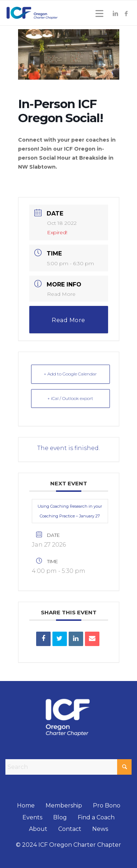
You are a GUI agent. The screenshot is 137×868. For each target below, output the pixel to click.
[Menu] (98, 13)
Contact (70, 829)
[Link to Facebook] (126, 14)
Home (26, 805)
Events (32, 817)
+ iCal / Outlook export (70, 398)
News (100, 829)
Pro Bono (107, 805)
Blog (60, 817)
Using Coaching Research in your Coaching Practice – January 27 (70, 511)
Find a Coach (96, 817)
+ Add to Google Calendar (70, 374)
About (38, 829)
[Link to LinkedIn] (115, 14)
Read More (61, 294)
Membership (64, 805)
